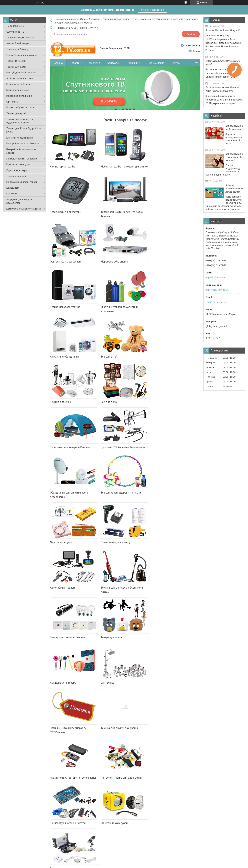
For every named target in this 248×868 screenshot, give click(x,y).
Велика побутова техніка (20, 107)
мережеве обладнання (19, 96)
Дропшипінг (133, 63)
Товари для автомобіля (139, 838)
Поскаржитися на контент (128, 864)
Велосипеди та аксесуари (167, 166)
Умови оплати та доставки (20, 838)
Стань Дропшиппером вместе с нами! (223, 62)
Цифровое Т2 (59, 688)
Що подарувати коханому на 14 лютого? (234, 157)
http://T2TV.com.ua (216, 277)
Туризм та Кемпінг (16, 61)
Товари (74, 63)
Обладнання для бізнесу (166, 406)
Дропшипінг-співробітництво (22, 828)
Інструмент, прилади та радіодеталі (19, 201)
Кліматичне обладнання (20, 138)
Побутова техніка (76, 843)
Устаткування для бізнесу (140, 833)
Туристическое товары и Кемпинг (70, 357)
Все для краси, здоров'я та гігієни (70, 406)
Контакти (113, 63)
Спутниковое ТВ (60, 693)
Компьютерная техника (64, 703)
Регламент (94, 63)
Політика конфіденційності (157, 864)
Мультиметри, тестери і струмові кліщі (174, 547)
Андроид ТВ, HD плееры (66, 698)
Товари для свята (61, 501)
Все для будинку (75, 848)
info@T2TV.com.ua (216, 302)
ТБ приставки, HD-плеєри (20, 38)
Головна (58, 63)
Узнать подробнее (152, 10)
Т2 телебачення (15, 26)
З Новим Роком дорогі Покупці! (222, 30)
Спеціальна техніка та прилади (143, 828)
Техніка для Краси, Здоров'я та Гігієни (24, 130)
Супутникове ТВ (15, 32)
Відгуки (176, 63)
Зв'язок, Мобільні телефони (22, 159)
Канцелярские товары (114, 501)
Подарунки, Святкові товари (22, 182)
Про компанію (156, 63)
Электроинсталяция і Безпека (169, 452)
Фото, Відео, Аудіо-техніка (21, 72)
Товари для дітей (16, 176)
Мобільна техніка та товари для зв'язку (125, 166)
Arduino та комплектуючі (20, 78)
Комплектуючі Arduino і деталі (119, 596)
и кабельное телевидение (82, 688)
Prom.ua (141, 858)
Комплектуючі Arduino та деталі (24, 209)
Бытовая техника (61, 713)
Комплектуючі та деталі (199, 823)
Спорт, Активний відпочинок (22, 55)
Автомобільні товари (18, 43)
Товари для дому (16, 67)
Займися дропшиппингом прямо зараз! (234, 188)
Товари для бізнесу (17, 49)
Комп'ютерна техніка (18, 90)
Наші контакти (14, 833)
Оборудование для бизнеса (67, 718)
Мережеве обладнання (165, 212)
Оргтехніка (12, 102)
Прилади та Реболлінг (19, 84)
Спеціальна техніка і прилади (68, 642)
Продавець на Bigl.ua (124, 861)
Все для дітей (58, 311)
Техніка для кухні (16, 113)
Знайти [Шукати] (191, 34)
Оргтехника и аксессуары (116, 212)
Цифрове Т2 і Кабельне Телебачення (123, 357)
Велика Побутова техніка (65, 262)
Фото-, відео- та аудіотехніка (142, 823)
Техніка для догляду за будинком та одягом (20, 121)
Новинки (191, 843)
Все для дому (160, 311)
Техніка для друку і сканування (120, 547)
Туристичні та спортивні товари (203, 838)
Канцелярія (13, 188)
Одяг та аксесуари (17, 170)
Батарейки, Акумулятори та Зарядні (21, 151)
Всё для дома (59, 708)
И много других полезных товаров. (71, 723)
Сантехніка (12, 194)
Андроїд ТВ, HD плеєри (79, 833)
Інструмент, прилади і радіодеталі (71, 596)
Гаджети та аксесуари (18, 164)
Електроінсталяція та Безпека (23, 143)
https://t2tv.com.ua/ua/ (217, 290)
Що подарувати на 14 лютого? (234, 127)
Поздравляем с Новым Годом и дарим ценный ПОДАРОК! (222, 89)
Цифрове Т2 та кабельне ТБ (81, 823)
